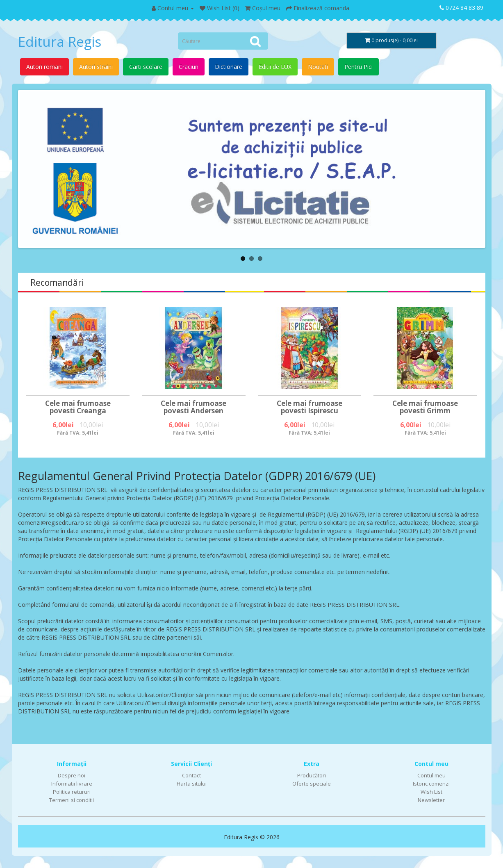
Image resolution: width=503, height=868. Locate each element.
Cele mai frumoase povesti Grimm (425, 407)
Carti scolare (146, 67)
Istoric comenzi (431, 784)
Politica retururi (72, 792)
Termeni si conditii (72, 800)
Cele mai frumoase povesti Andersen (193, 407)
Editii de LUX (275, 67)
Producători (312, 775)
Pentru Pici (358, 67)
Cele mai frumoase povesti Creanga (78, 407)
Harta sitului (192, 784)
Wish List (431, 792)
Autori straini (96, 67)
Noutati (318, 67)
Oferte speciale (312, 784)
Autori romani (44, 67)
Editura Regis (60, 42)
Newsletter (431, 800)
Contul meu (431, 775)
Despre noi (72, 775)
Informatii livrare (72, 784)
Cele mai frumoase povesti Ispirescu (310, 407)
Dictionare (229, 67)
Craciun (189, 67)
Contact (191, 775)
